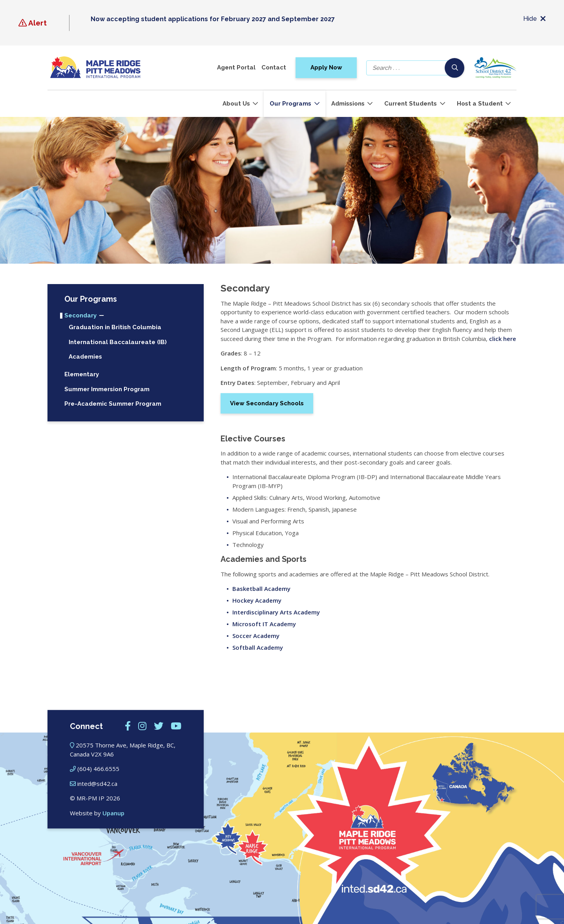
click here (503, 339)
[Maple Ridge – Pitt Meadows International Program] (95, 68)
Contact (274, 67)
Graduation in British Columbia (115, 327)
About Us (236, 104)
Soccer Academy (256, 636)
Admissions (348, 104)
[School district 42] (495, 68)
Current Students (411, 104)
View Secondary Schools (267, 403)
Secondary (80, 316)
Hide (534, 19)
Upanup (113, 813)
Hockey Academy (257, 600)
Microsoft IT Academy (264, 624)
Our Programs (290, 104)
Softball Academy (258, 647)
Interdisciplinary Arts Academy (276, 612)
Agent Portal (236, 67)
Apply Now (326, 67)
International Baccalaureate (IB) (118, 342)
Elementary (82, 375)
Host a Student (480, 104)
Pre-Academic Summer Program (113, 404)
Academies (85, 357)
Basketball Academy (261, 589)
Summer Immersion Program (107, 389)
